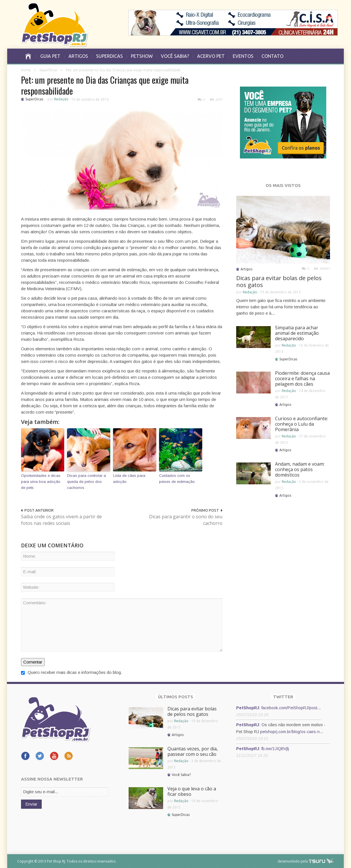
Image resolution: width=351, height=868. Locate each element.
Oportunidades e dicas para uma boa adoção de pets (41, 482)
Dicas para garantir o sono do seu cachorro (186, 520)
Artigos (246, 269)
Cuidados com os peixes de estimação (177, 479)
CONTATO (272, 56)
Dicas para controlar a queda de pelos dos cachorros (86, 482)
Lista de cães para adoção (129, 479)
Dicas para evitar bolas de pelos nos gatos (279, 281)
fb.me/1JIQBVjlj (275, 749)
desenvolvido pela (293, 861)
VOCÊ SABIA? (175, 56)
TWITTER (283, 697)
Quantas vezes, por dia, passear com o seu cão (193, 751)
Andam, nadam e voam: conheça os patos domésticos (300, 469)
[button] (331, 7)
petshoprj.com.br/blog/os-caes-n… (292, 732)
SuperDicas (48, 70)
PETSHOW (142, 56)
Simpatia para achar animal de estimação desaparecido (297, 333)
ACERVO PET (211, 56)
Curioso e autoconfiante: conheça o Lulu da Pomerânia (302, 424)
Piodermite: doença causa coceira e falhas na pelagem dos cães (302, 378)
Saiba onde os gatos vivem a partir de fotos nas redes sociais (61, 520)
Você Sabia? (181, 775)
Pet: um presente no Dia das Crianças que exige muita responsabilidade (105, 85)
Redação (61, 99)
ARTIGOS (78, 56)
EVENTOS (243, 56)
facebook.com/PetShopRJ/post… (291, 708)
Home (26, 70)
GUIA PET (50, 56)
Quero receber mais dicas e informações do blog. (71, 672)
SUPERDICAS (109, 56)
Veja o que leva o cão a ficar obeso (192, 791)
